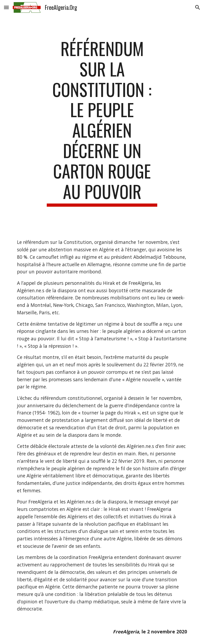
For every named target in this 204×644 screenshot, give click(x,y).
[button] (6, 7)
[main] (102, 122)
